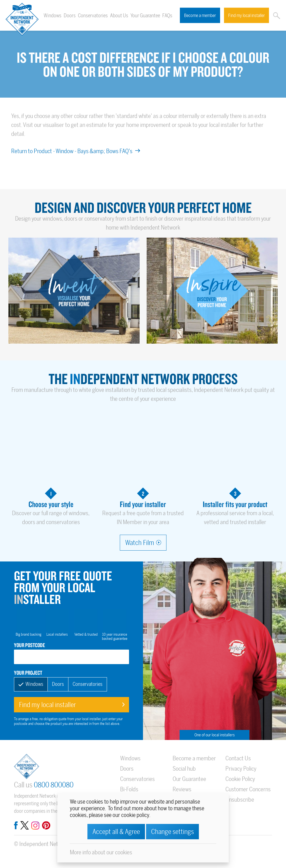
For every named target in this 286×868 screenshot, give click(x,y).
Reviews (182, 789)
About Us (119, 16)
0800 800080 (54, 785)
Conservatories (93, 16)
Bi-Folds (129, 789)
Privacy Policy (241, 769)
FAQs (167, 16)
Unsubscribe (240, 800)
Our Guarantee (189, 779)
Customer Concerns (248, 789)
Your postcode (29, 645)
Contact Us (238, 758)
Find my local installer (246, 15)
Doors (70, 16)
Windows (53, 16)
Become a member (200, 15)
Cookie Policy (240, 779)
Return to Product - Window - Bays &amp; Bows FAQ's (76, 151)
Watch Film (140, 543)
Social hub (184, 769)
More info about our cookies (101, 852)
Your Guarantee (145, 16)
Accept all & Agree (116, 832)
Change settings (172, 832)
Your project (28, 673)
